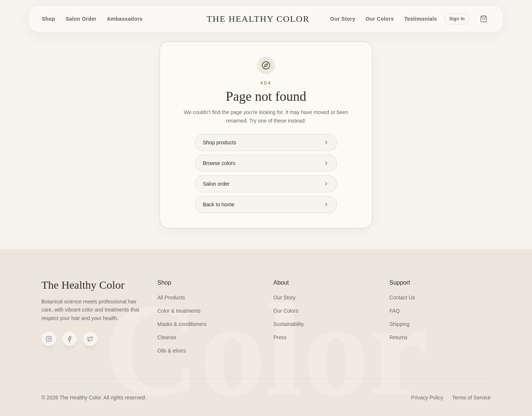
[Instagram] (49, 339)
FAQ (395, 311)
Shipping (400, 324)
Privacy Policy (427, 398)
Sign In (457, 19)
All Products (171, 298)
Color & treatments (179, 311)
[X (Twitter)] (90, 339)
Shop (48, 19)
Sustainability (289, 324)
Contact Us (402, 298)
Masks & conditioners (182, 324)
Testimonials (421, 19)
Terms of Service (471, 398)
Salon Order (81, 19)
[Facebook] (69, 339)
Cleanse (167, 337)
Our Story (343, 19)
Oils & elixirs (172, 351)
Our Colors (380, 19)
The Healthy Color (258, 19)
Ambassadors (125, 19)
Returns (398, 337)
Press (280, 337)
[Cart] (484, 19)
